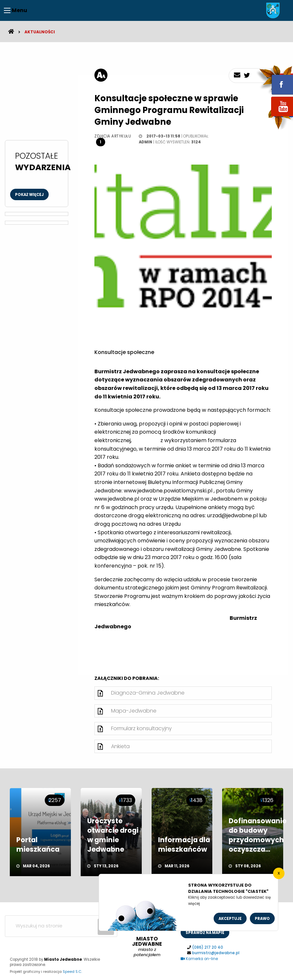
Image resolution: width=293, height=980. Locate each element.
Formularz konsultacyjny (141, 728)
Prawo (262, 919)
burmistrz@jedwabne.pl (216, 953)
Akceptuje (230, 919)
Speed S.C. (72, 972)
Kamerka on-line (199, 959)
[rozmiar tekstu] (101, 75)
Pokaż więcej (29, 195)
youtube (274, 117)
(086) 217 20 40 (208, 947)
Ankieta (120, 746)
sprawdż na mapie (205, 933)
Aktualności (40, 32)
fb (274, 80)
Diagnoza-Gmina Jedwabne (148, 693)
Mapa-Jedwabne (134, 711)
